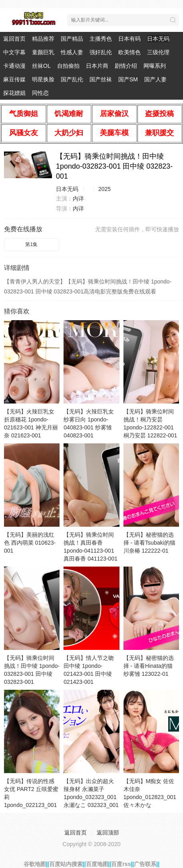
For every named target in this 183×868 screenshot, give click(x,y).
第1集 (31, 244)
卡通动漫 (14, 66)
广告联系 (145, 864)
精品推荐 (43, 39)
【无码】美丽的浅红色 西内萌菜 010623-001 (30, 543)
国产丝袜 (101, 79)
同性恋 (40, 93)
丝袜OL (41, 66)
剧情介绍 (126, 66)
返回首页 (14, 39)
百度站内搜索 (66, 864)
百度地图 (97, 864)
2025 (104, 189)
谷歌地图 (35, 864)
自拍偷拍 (68, 66)
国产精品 (72, 39)
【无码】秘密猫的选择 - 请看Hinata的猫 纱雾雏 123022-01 (149, 666)
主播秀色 (101, 39)
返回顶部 (108, 833)
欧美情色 (129, 52)
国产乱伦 (72, 79)
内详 (78, 199)
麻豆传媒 (14, 79)
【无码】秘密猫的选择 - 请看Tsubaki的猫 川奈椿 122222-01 (149, 543)
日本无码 (158, 39)
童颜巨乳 (43, 52)
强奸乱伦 (101, 52)
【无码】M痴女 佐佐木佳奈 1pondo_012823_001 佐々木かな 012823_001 (150, 797)
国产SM (128, 79)
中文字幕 (14, 52)
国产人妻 (155, 79)
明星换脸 (43, 79)
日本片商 (97, 66)
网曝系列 (155, 66)
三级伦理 (158, 52)
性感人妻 (72, 52)
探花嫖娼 (14, 93)
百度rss (121, 864)
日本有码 (129, 39)
